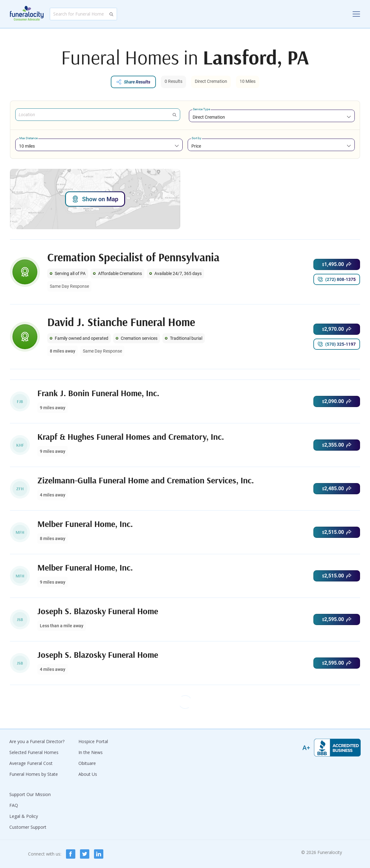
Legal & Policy (24, 816)
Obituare (87, 763)
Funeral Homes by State (34, 774)
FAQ (14, 805)
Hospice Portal (93, 741)
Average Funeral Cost (31, 763)
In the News (91, 752)
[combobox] (272, 117)
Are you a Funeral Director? (37, 741)
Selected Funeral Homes (34, 752)
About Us (88, 774)
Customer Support (28, 827)
